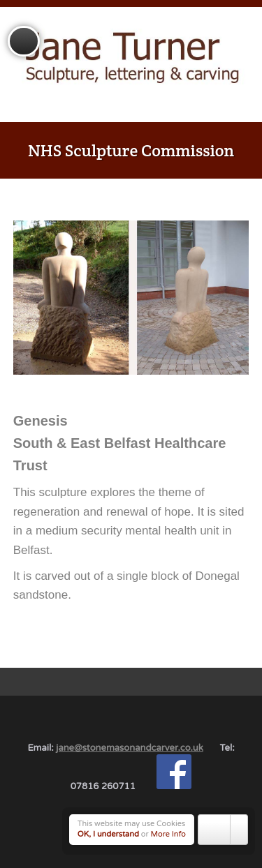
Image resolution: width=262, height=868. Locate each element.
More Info (168, 834)
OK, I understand (108, 834)
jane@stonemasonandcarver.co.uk (130, 748)
